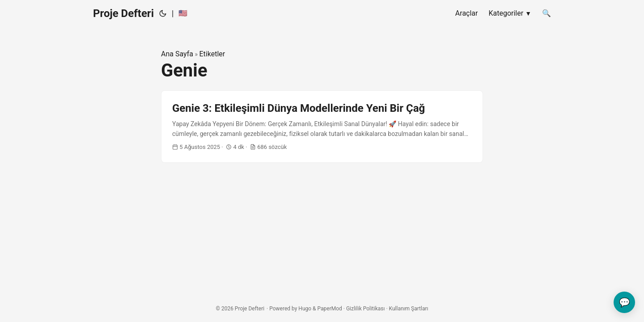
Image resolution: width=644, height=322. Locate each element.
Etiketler (212, 54)
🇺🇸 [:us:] (183, 13)
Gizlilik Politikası (366, 309)
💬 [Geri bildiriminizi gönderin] (625, 302)
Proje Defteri (123, 13)
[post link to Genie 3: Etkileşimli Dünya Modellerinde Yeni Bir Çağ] (322, 127)
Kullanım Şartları (409, 309)
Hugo (305, 309)
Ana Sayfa (177, 54)
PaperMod (330, 309)
